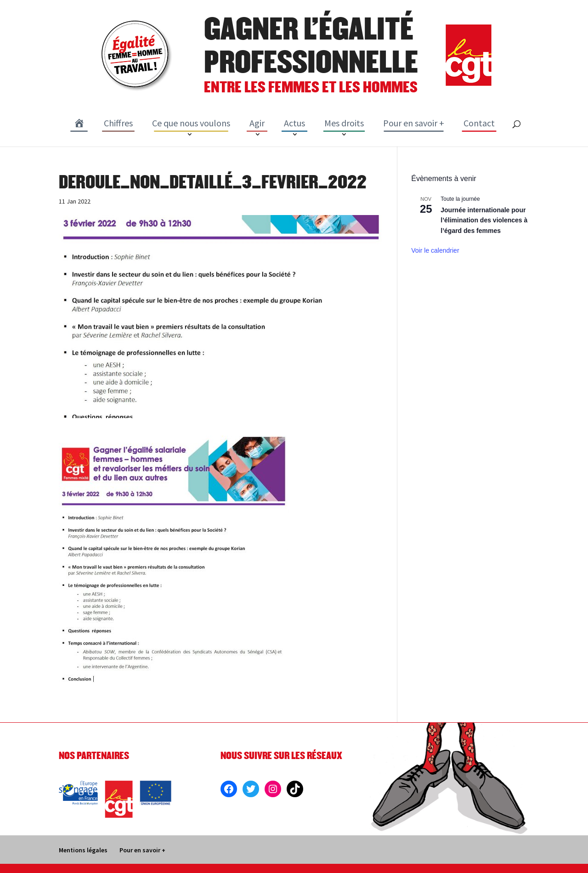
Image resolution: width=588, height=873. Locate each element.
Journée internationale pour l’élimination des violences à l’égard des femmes (484, 220)
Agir (257, 123)
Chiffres (118, 123)
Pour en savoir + (414, 123)
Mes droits (344, 123)
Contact (479, 123)
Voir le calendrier (435, 250)
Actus (294, 123)
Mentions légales (83, 850)
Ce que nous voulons (191, 123)
